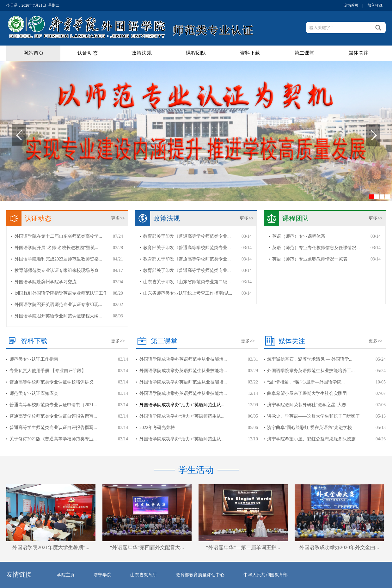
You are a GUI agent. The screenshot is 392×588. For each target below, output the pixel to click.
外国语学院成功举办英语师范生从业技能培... (183, 359)
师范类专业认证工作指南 (34, 359)
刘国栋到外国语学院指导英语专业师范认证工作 (61, 293)
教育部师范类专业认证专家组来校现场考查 (57, 270)
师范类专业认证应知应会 (34, 393)
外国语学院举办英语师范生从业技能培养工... (311, 371)
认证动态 (88, 53)
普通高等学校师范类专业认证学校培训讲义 (52, 382)
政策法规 (142, 53)
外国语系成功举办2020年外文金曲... (339, 547)
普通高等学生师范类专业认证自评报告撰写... (53, 428)
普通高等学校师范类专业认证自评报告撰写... (53, 416)
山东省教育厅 (144, 575)
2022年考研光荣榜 (157, 428)
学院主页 (66, 575)
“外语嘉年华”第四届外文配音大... (147, 547)
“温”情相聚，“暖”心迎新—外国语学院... (306, 382)
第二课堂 (304, 53)
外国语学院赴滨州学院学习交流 (46, 282)
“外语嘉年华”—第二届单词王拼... (243, 547)
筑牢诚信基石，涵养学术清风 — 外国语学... (310, 359)
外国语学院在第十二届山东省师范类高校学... (58, 236)
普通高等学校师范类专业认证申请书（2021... (53, 405)
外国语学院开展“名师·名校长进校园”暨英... (56, 248)
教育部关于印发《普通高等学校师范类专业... (187, 236)
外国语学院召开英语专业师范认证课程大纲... (58, 316)
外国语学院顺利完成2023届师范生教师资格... (58, 259)
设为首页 (351, 5)
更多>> (118, 218)
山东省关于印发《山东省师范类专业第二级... (187, 282)
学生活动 (196, 470)
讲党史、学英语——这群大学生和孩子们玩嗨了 (314, 416)
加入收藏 (375, 5)
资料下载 (250, 53)
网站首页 (34, 53)
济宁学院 (102, 575)
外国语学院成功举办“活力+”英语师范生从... (182, 405)
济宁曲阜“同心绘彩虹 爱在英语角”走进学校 (309, 428)
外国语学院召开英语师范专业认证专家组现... (58, 305)
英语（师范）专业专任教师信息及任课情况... (316, 248)
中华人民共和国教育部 (266, 575)
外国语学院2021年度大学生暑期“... (51, 547)
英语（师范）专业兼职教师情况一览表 (310, 259)
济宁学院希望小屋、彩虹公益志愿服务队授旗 (311, 439)
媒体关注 (358, 53)
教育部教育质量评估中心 (200, 575)
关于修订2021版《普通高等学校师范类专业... (53, 439)
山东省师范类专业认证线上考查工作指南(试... (188, 293)
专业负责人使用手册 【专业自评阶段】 (48, 371)
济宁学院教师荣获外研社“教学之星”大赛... (308, 405)
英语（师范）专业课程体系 (299, 236)
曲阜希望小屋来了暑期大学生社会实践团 (307, 393)
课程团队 (196, 53)
